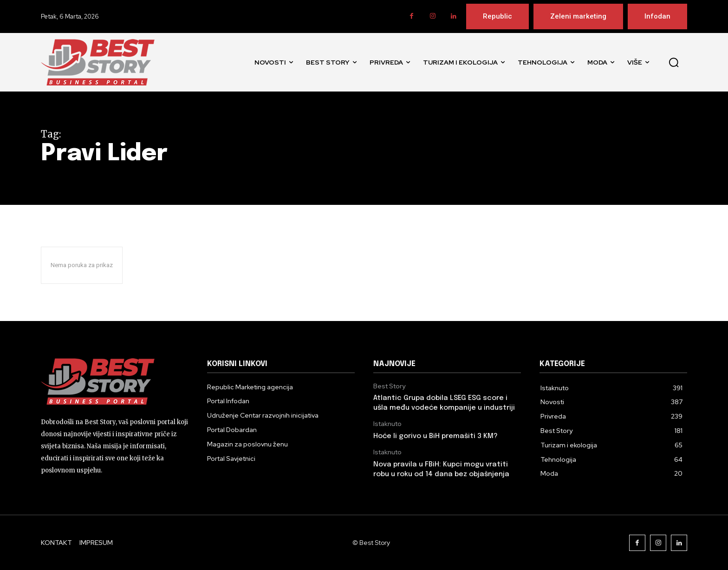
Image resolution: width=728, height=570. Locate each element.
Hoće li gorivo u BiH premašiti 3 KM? (435, 436)
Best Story (389, 386)
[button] (674, 62)
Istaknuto (387, 424)
